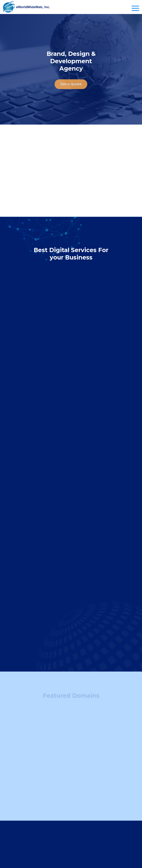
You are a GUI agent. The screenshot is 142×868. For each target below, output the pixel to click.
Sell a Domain (48, 796)
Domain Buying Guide (54, 803)
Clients (44, 817)
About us (45, 824)
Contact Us (46, 832)
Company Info (53, 809)
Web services (102, 781)
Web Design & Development (108, 789)
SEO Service (97, 803)
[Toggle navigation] (135, 8)
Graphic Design (99, 796)
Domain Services (56, 781)
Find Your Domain (51, 789)
